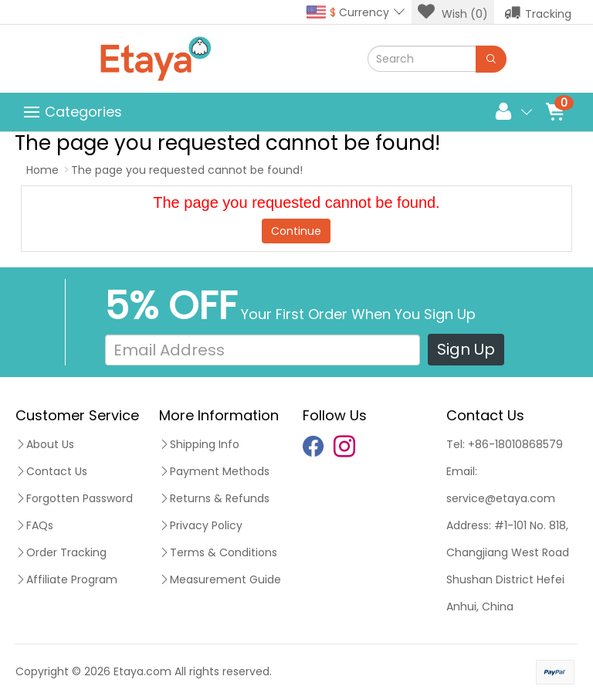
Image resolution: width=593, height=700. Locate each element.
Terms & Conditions (218, 552)
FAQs (34, 525)
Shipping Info (199, 444)
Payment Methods (214, 471)
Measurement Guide (220, 579)
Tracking (538, 12)
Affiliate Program (66, 579)
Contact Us (51, 471)
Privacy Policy (201, 525)
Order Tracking (61, 552)
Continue (296, 231)
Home (42, 170)
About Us (45, 444)
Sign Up (466, 349)
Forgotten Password (74, 498)
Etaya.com (142, 671)
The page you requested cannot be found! (187, 170)
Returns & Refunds (214, 498)
